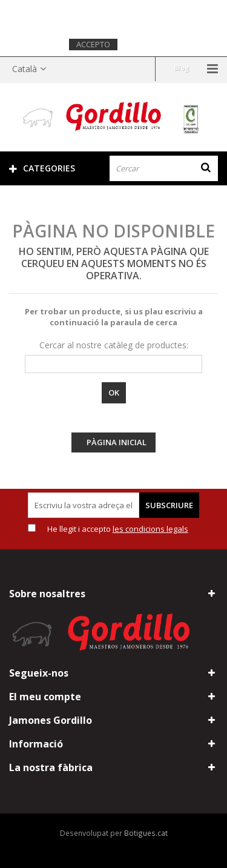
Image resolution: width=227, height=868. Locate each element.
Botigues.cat (146, 833)
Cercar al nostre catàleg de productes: (114, 345)
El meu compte (45, 697)
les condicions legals (150, 529)
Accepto (93, 44)
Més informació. (156, 44)
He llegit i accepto (118, 529)
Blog (181, 68)
